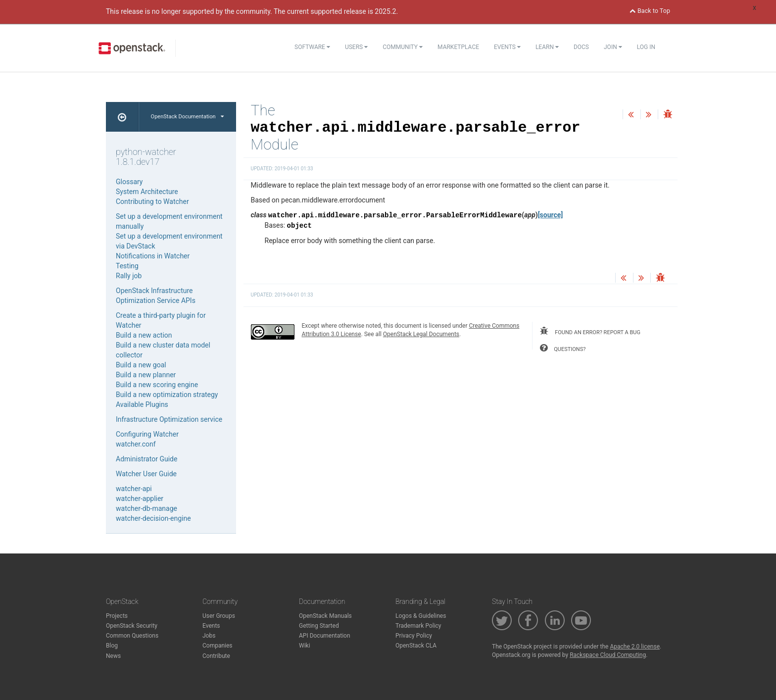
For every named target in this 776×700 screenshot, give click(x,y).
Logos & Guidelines (421, 616)
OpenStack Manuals (325, 616)
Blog (112, 646)
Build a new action (144, 335)
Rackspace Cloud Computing (608, 655)
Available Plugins (142, 404)
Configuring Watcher (147, 434)
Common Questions (132, 636)
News (113, 656)
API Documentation (325, 636)
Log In (646, 47)
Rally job (129, 276)
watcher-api (134, 489)
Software (312, 47)
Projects (117, 616)
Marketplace (458, 47)
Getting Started (319, 626)
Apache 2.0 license (635, 647)
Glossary (129, 182)
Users (356, 47)
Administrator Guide (146, 459)
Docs (581, 47)
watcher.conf (136, 444)
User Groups (219, 616)
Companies (218, 646)
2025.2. (386, 11)
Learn (547, 47)
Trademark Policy (418, 626)
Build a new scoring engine (157, 385)
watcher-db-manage (146, 508)
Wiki (305, 646)
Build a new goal (141, 365)
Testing (127, 266)
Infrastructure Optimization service (169, 419)
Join (613, 47)
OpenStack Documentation (187, 117)
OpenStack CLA (416, 646)
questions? (563, 348)
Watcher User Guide (146, 474)
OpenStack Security (132, 626)
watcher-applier (140, 499)
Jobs (209, 636)
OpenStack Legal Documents (421, 334)
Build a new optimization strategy (167, 395)
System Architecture (147, 192)
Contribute (216, 656)
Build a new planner (146, 375)
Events (507, 47)
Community (403, 47)
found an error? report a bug (590, 331)
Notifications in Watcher (153, 256)
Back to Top (650, 11)
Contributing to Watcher (152, 201)
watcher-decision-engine (153, 518)
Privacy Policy (414, 636)
